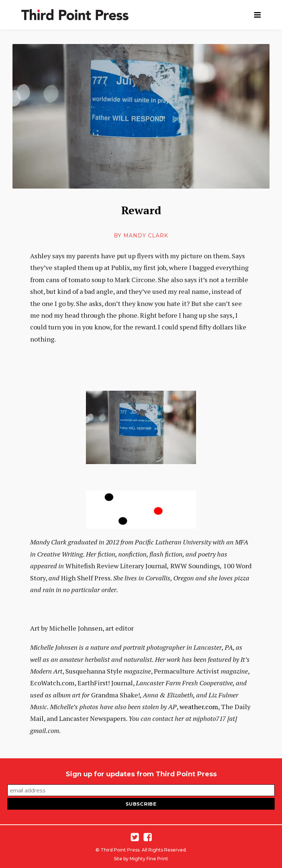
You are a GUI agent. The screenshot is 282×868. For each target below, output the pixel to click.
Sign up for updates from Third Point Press (141, 774)
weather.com (199, 707)
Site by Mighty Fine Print (141, 859)
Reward (141, 210)
